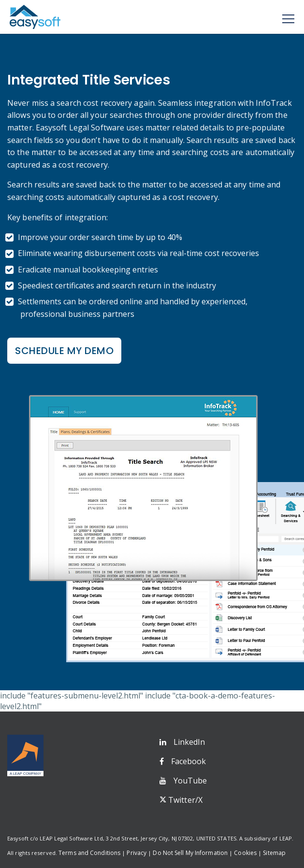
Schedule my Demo (64, 351)
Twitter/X (185, 800)
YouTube (190, 781)
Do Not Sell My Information (190, 853)
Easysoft (35, 17)
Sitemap (274, 853)
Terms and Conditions (89, 853)
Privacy (137, 853)
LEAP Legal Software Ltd (71, 838)
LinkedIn (189, 742)
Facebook (189, 761)
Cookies (245, 853)
